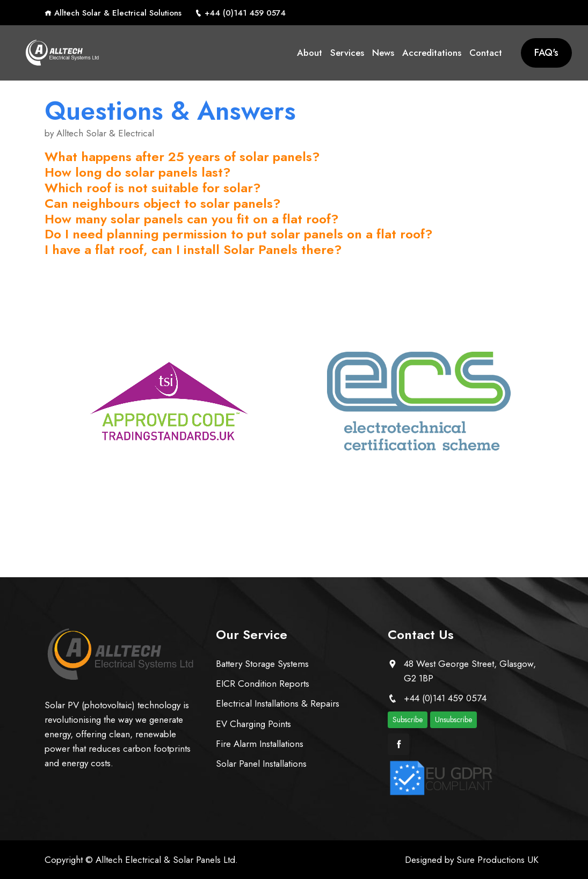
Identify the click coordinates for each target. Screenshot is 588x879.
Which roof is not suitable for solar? (153, 188)
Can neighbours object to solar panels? (163, 203)
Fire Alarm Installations (260, 744)
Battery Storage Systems (262, 664)
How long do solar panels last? (138, 172)
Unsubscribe (453, 720)
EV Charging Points (253, 724)
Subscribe (408, 720)
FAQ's (546, 53)
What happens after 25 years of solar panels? (182, 157)
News (383, 53)
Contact (486, 53)
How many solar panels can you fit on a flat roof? (192, 219)
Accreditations (432, 53)
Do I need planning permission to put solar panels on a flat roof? (239, 234)
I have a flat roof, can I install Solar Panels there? (193, 249)
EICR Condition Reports (263, 684)
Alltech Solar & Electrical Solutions (113, 13)
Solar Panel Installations (261, 764)
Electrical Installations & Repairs (278, 703)
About (310, 53)
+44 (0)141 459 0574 (240, 13)
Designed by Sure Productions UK (472, 860)
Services (347, 53)
